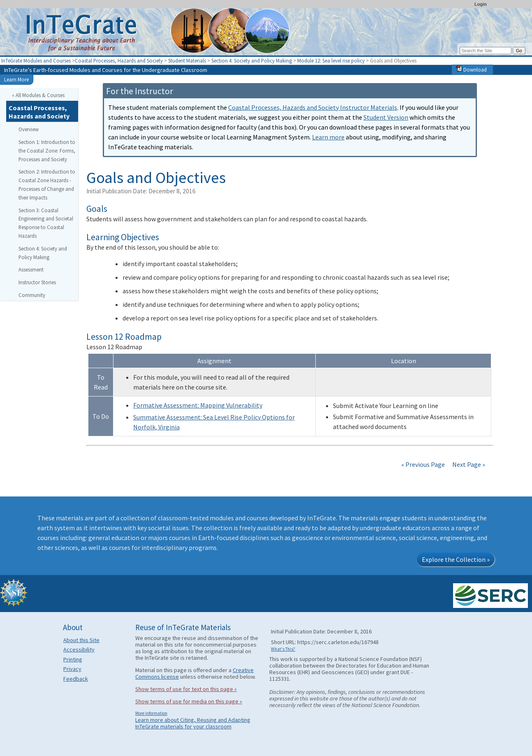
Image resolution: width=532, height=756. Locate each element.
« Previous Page (423, 464)
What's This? (283, 649)
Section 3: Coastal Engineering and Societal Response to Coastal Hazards (46, 223)
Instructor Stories (37, 282)
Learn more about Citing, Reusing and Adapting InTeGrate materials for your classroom (193, 723)
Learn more (328, 137)
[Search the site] (486, 51)
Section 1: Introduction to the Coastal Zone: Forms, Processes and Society (47, 151)
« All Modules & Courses (38, 95)
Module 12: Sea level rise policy (331, 60)
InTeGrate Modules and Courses (36, 60)
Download (471, 70)
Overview (29, 129)
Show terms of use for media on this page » (189, 701)
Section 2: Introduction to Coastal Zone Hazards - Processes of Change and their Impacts (47, 184)
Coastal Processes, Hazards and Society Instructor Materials (313, 107)
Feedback (76, 679)
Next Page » (468, 464)
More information (151, 713)
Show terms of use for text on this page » (186, 689)
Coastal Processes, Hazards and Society (119, 60)
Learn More (16, 79)
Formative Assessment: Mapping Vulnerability (198, 405)
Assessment (31, 269)
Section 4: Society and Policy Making (252, 60)
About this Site (81, 640)
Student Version (386, 117)
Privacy (72, 669)
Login (481, 4)
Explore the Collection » (456, 559)
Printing (73, 659)
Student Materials (187, 60)
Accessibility (79, 649)
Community (32, 295)
